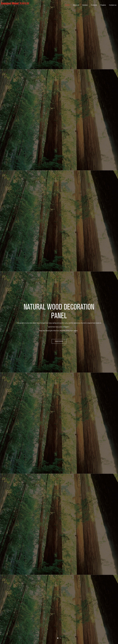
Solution (85, 5)
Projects (103, 5)
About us (76, 5)
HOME (67, 5)
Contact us (113, 5)
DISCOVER (59, 341)
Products (94, 5)
